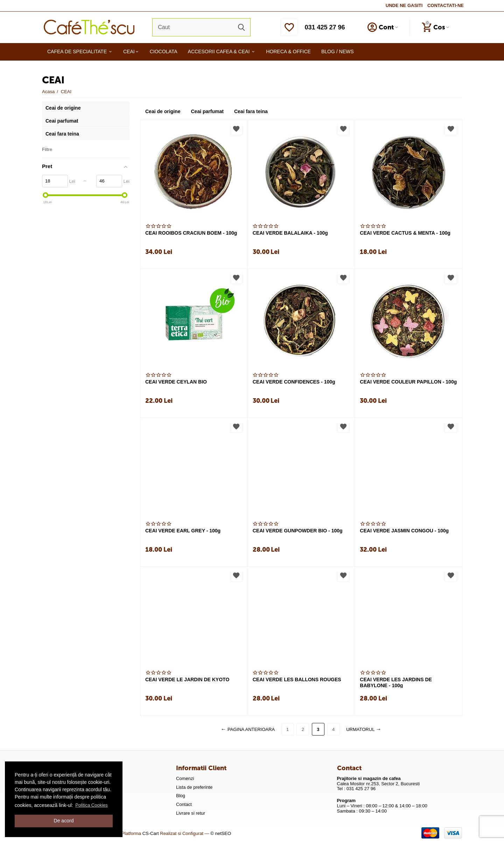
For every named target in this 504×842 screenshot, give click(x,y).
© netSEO (221, 833)
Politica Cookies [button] (92, 805)
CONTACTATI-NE (446, 5)
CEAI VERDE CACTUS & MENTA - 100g (405, 233)
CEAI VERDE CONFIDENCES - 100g (294, 382)
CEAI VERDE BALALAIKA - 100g (290, 233)
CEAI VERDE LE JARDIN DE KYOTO (187, 679)
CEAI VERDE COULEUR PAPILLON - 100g (408, 382)
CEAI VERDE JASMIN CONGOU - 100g (404, 531)
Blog (181, 796)
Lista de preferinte (194, 787)
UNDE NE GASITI (404, 5)
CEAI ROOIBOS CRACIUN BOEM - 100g (191, 233)
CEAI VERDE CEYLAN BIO (176, 382)
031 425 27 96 (325, 27)
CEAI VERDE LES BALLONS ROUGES (297, 679)
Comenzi (185, 778)
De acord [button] (64, 821)
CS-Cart (151, 833)
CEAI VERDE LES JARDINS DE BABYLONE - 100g (396, 682)
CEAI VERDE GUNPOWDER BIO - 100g (298, 531)
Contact (184, 804)
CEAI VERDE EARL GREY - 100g (183, 531)
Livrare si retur (191, 813)
